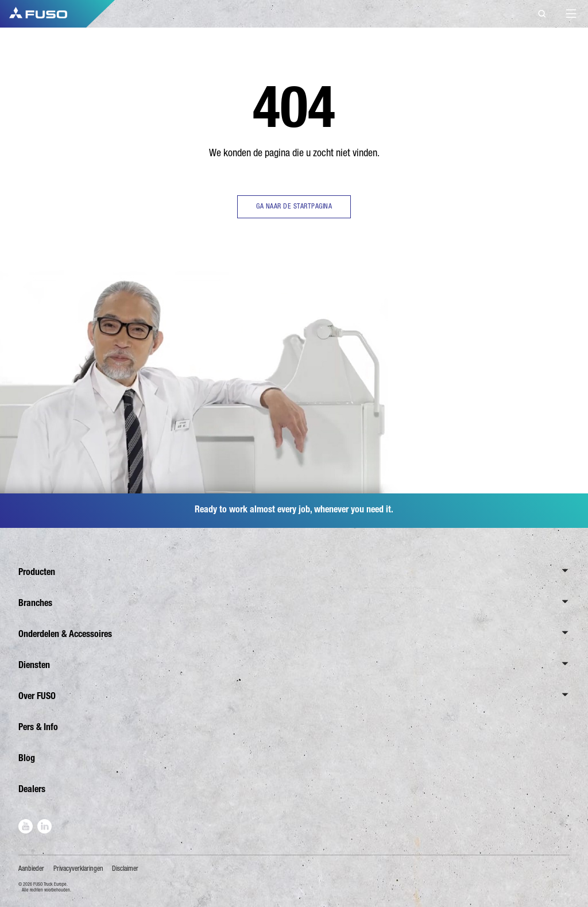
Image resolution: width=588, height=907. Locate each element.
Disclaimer (125, 869)
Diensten (34, 665)
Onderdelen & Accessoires (65, 634)
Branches (35, 603)
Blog (27, 758)
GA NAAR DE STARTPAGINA (294, 206)
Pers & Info (38, 727)
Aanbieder (31, 869)
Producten (37, 572)
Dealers (32, 789)
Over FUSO (37, 696)
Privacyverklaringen (78, 869)
